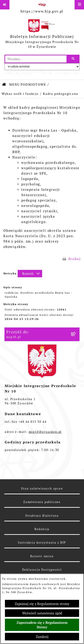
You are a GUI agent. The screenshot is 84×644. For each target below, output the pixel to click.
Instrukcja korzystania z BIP (42, 543)
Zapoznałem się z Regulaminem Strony (42, 625)
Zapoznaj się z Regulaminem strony (42, 604)
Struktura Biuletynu (42, 516)
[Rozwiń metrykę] (30, 274)
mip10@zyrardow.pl (45, 432)
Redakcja (42, 529)
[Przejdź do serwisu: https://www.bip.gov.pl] (42, 7)
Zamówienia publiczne (42, 502)
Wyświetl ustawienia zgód (42, 613)
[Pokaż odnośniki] (5, 5)
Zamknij (42, 637)
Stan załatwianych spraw (42, 489)
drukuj (74, 259)
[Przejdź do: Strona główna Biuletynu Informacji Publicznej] (4, 85)
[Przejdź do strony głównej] (42, 35)
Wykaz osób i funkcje (20, 94)
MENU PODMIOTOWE (28, 85)
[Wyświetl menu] (79, 5)
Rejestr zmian (42, 556)
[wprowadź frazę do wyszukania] (36, 59)
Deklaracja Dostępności (42, 570)
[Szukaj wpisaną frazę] (73, 59)
